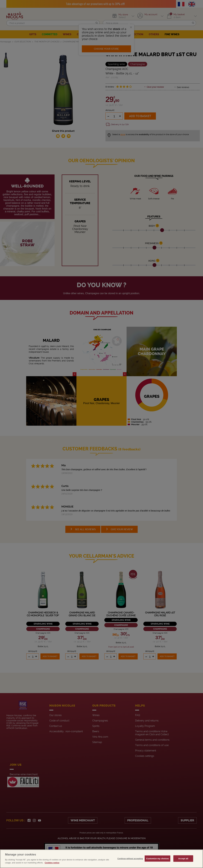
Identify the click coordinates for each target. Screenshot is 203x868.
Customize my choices (158, 858)
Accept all (183, 858)
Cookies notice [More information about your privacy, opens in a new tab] (52, 863)
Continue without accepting (130, 858)
